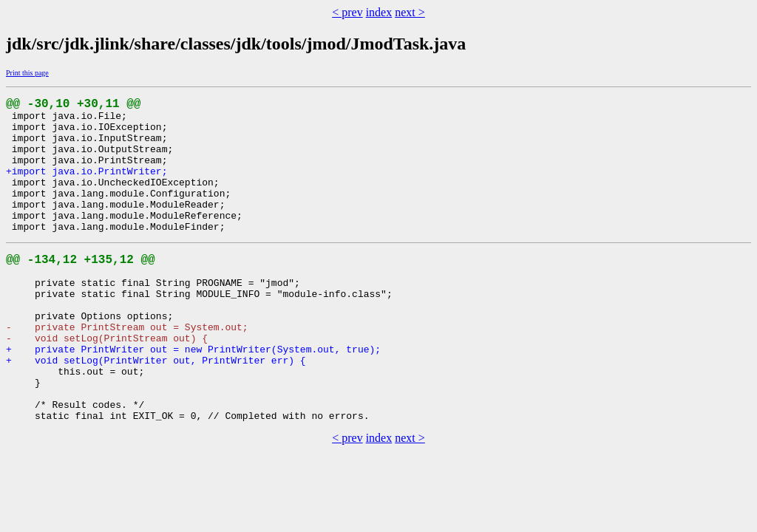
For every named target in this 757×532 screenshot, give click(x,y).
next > (410, 12)
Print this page (27, 73)
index (379, 12)
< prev (347, 12)
